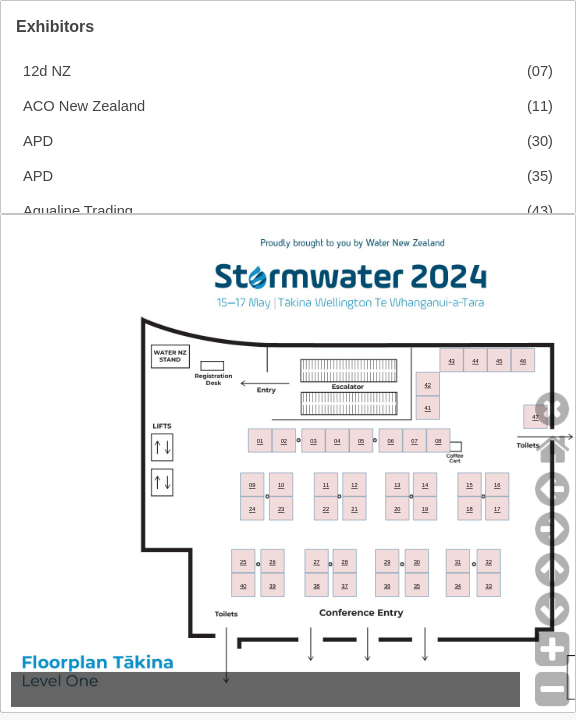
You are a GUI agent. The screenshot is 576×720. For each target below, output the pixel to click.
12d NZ (47, 71)
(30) (540, 141)
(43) (540, 211)
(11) (540, 106)
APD (38, 141)
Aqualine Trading (78, 211)
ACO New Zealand (84, 106)
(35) (540, 176)
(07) (540, 71)
